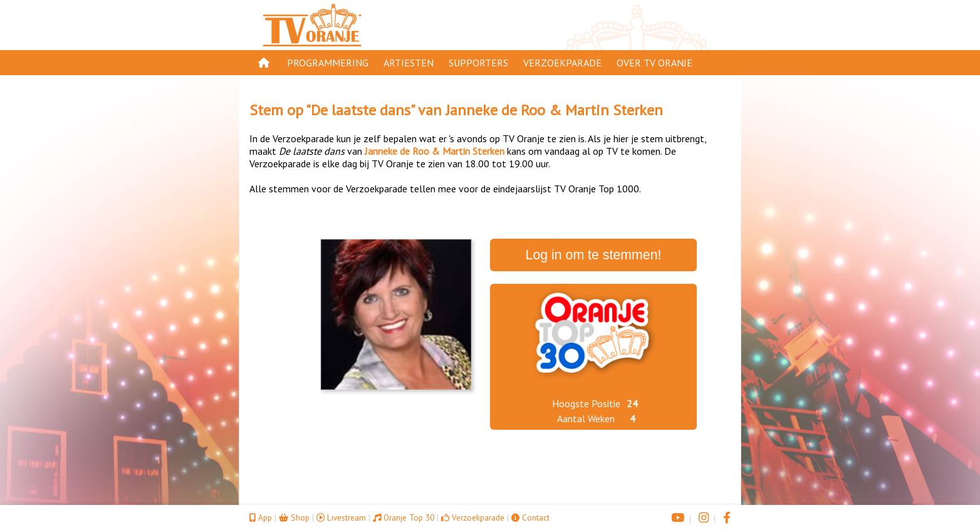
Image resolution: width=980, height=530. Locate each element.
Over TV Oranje (654, 63)
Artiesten (409, 63)
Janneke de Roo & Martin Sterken (554, 110)
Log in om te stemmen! (594, 255)
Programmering (328, 63)
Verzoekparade (562, 63)
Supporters (478, 63)
